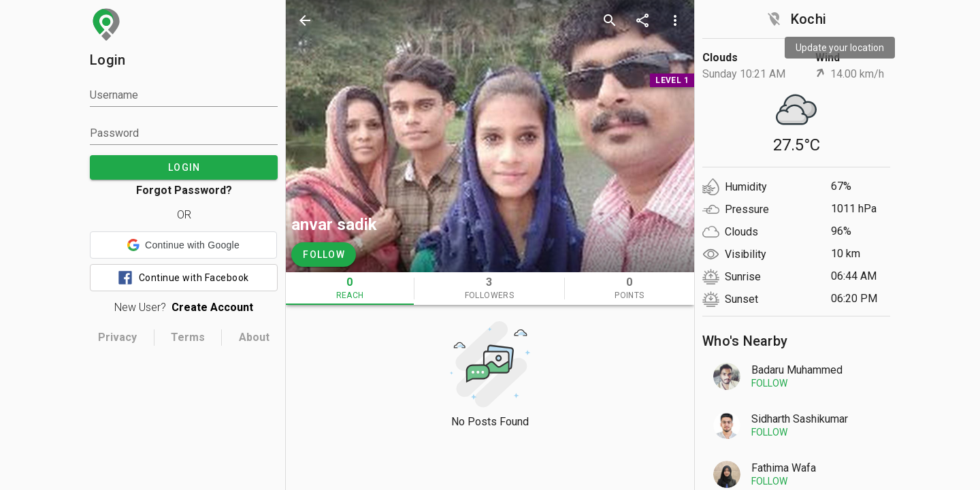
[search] (610, 20)
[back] (305, 20)
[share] (642, 20)
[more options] (675, 20)
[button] (183, 245)
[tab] (350, 289)
